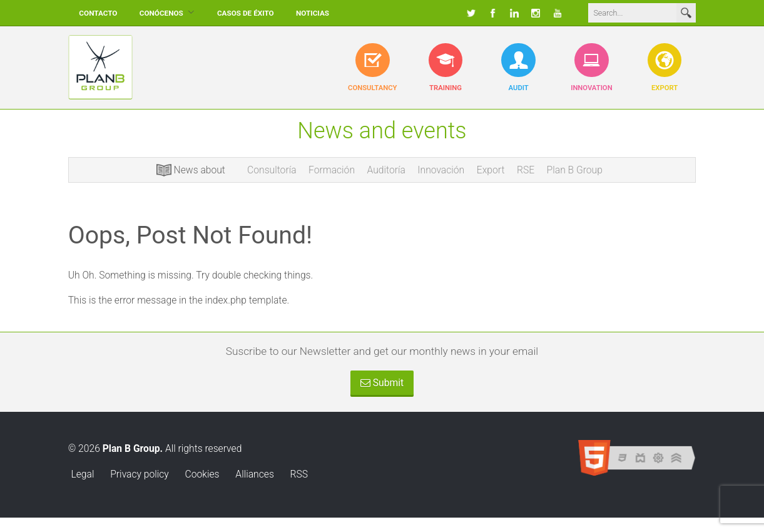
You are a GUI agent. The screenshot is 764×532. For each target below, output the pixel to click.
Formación (332, 170)
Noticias (313, 13)
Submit (382, 383)
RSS (299, 474)
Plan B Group (575, 170)
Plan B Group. (133, 448)
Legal (82, 474)
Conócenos (161, 13)
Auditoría (386, 170)
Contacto (98, 13)
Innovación (441, 170)
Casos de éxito (246, 13)
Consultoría (272, 170)
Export (491, 170)
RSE (526, 170)
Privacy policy (140, 474)
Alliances (254, 474)
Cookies (202, 474)
